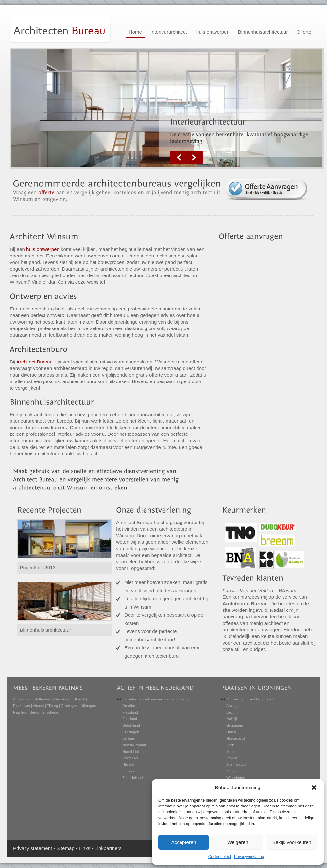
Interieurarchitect (169, 32)
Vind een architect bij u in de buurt (253, 699)
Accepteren (184, 842)
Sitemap (66, 848)
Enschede (50, 712)
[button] (314, 788)
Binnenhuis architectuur (46, 630)
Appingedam (236, 706)
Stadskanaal (236, 765)
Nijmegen (88, 706)
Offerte (304, 32)
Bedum (232, 712)
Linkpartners (108, 848)
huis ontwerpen (43, 249)
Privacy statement (33, 848)
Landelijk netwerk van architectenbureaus (155, 699)
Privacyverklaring (249, 857)
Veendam (234, 771)
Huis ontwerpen (213, 32)
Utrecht (79, 699)
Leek (230, 745)
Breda (34, 712)
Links (85, 848)
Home (135, 32)
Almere (38, 706)
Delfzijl (232, 719)
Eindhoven (22, 706)
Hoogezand (235, 738)
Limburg (129, 738)
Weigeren (238, 842)
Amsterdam (22, 699)
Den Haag (62, 699)
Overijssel (130, 758)
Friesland (130, 719)
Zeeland (129, 771)
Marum (232, 752)
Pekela (232, 758)
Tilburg (52, 706)
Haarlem (20, 712)
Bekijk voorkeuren (292, 842)
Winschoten (236, 778)
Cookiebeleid (220, 857)
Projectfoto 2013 (38, 567)
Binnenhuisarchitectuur (263, 32)
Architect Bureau (34, 362)
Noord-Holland (134, 752)
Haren (231, 732)
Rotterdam (43, 699)
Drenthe (129, 706)
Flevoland (130, 712)
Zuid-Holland (132, 778)
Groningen (69, 706)
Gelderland (131, 725)
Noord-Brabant (134, 745)
